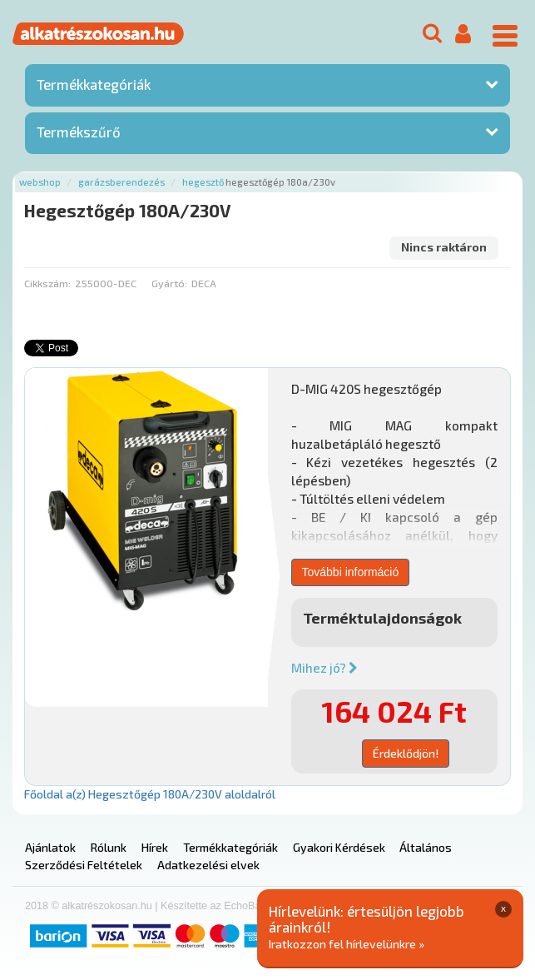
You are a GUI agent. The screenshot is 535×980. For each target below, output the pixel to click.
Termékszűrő (79, 132)
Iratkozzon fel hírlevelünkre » (347, 944)
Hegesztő (203, 182)
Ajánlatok (50, 847)
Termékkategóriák (94, 84)
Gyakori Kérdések (339, 847)
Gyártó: (169, 283)
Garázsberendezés (121, 182)
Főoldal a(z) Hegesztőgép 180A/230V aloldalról (150, 794)
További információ (351, 572)
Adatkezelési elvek (208, 865)
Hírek (155, 847)
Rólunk (109, 847)
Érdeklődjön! (406, 753)
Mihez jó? (324, 668)
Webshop (40, 182)
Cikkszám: (47, 283)
